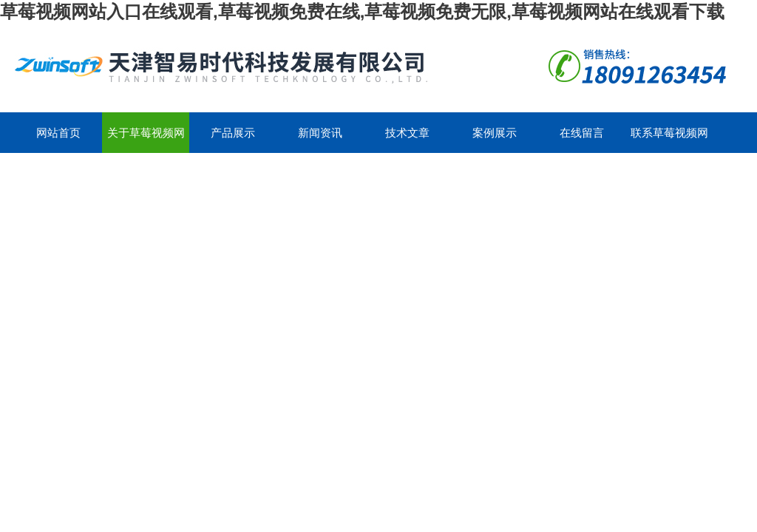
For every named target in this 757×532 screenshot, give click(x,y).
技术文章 (407, 133)
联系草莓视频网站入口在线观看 (669, 140)
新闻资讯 (320, 133)
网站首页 (58, 133)
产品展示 (233, 133)
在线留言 (582, 133)
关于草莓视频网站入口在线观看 (146, 140)
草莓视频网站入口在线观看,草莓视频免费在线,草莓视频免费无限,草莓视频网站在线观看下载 (362, 11)
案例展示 (495, 133)
